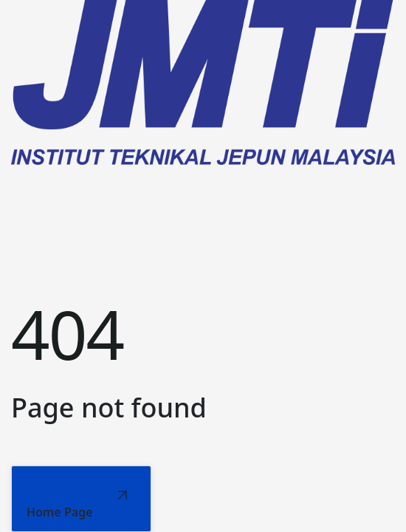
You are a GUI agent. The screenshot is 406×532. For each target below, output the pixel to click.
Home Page (60, 512)
